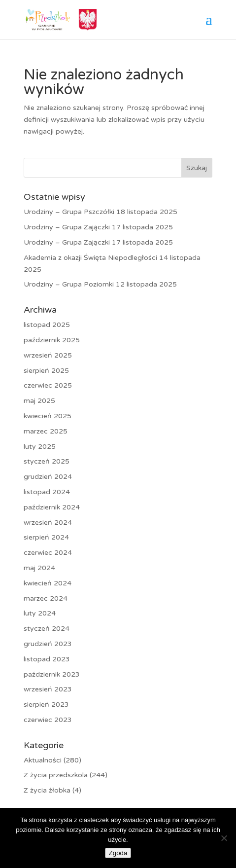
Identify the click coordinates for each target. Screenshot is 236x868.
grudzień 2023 (48, 644)
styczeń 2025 (47, 461)
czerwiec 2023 (48, 720)
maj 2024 (39, 568)
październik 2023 (52, 674)
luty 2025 (40, 447)
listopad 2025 (47, 325)
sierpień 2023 (46, 705)
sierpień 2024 (46, 537)
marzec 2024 (46, 598)
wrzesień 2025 (48, 355)
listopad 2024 (47, 492)
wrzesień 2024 (48, 523)
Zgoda (118, 853)
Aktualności (43, 760)
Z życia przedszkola (56, 775)
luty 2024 (40, 613)
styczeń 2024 (47, 629)
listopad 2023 (47, 659)
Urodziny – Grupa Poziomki (69, 284)
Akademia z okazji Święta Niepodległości (90, 258)
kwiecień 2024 (48, 583)
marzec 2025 (46, 431)
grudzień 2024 (48, 477)
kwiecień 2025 (48, 416)
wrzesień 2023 (48, 689)
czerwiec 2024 (48, 553)
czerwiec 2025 (48, 385)
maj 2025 (39, 401)
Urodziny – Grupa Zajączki (67, 227)
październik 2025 (52, 340)
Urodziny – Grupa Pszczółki (69, 212)
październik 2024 (52, 507)
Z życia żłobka (47, 790)
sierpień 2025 (46, 371)
